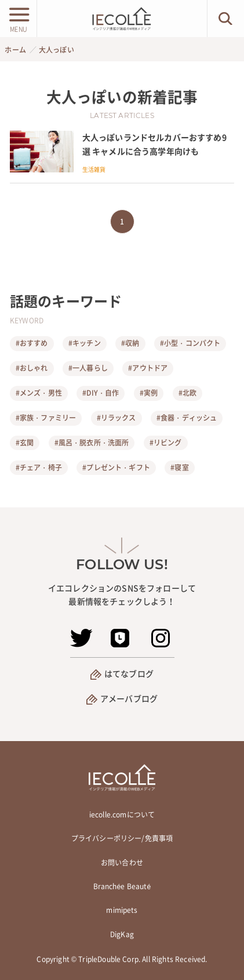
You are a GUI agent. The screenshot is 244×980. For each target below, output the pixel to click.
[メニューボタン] (18, 19)
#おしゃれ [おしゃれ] (32, 368)
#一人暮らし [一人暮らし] (88, 368)
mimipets (122, 910)
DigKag (122, 934)
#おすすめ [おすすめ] (32, 343)
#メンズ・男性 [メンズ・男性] (39, 393)
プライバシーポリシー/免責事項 (122, 838)
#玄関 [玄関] (25, 443)
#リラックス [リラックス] (116, 418)
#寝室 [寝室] (179, 467)
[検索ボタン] (226, 19)
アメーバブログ (129, 698)
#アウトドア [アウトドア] (148, 368)
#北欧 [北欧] (187, 393)
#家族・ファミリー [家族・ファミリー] (46, 418)
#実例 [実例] (149, 393)
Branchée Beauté (122, 886)
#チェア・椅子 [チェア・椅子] (39, 467)
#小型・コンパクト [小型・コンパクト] (190, 343)
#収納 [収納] (130, 343)
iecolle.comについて (122, 815)
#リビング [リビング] (166, 443)
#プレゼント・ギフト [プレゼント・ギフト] (116, 467)
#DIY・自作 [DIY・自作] (101, 393)
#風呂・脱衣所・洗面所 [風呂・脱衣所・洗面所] (92, 443)
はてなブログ (129, 673)
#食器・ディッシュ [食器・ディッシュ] (187, 418)
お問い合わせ (122, 863)
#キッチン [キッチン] (85, 343)
